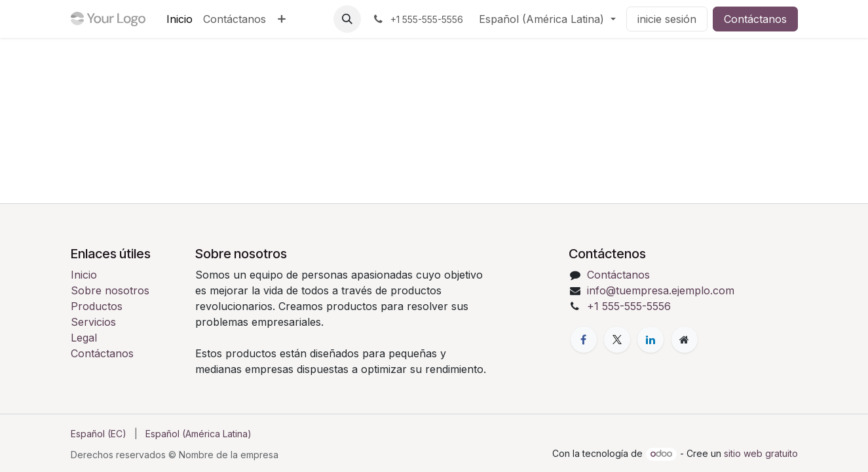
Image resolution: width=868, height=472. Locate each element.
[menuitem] (179, 19)
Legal (84, 338)
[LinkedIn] (651, 340)
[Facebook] (584, 340)
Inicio (84, 275)
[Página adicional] (685, 340)
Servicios (93, 322)
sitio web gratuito (761, 453)
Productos (97, 306)
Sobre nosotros (110, 290)
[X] (617, 340)
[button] (347, 19)
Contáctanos (755, 19)
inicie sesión (667, 19)
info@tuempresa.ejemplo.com (661, 290)
